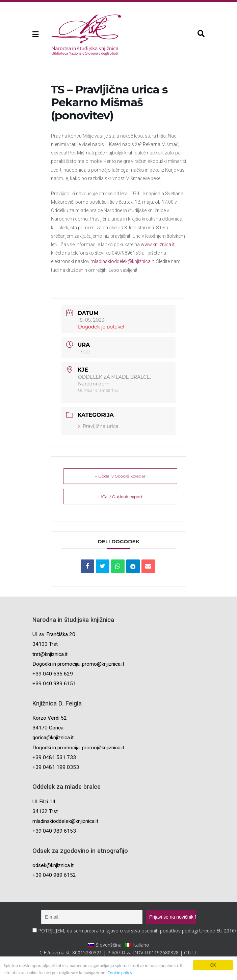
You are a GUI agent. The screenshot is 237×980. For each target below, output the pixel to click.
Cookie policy (120, 973)
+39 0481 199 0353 (56, 767)
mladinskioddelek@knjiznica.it (122, 261)
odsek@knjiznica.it (53, 865)
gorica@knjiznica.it (53, 738)
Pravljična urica (98, 426)
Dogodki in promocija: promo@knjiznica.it (78, 664)
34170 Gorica (48, 728)
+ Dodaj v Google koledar (120, 476)
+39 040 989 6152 (54, 875)
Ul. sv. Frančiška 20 (54, 634)
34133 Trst (45, 644)
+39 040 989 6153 (54, 831)
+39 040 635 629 (53, 674)
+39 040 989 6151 (54, 684)
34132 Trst (45, 811)
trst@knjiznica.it (50, 654)
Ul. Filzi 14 (44, 802)
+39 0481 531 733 (54, 757)
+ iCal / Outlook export (120, 497)
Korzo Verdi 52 (50, 718)
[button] (35, 34)
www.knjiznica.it (158, 244)
